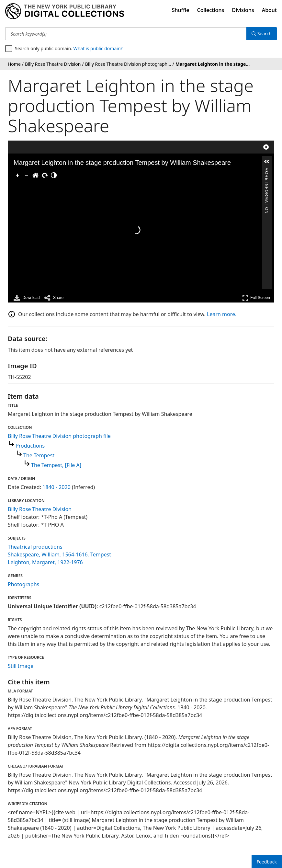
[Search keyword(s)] (126, 34)
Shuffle (181, 10)
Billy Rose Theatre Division (40, 509)
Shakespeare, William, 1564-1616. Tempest (59, 554)
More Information (266, 170)
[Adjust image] (54, 175)
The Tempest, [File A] (56, 465)
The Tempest (39, 455)
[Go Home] (36, 175)
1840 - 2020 (56, 487)
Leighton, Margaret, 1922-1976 (45, 562)
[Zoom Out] (27, 175)
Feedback (267, 862)
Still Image (21, 666)
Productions (30, 446)
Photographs (23, 584)
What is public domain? (98, 48)
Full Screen (256, 298)
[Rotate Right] (45, 175)
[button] (267, 162)
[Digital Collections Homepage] (65, 11)
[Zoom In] (17, 175)
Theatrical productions (35, 547)
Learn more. (222, 314)
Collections (211, 10)
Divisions (243, 10)
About (269, 10)
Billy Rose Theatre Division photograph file (59, 436)
